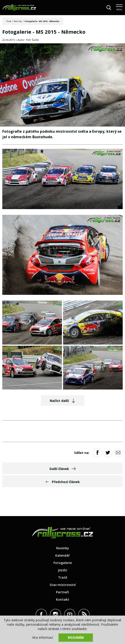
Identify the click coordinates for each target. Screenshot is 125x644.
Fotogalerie (63, 563)
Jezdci (62, 570)
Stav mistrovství (63, 585)
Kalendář (62, 555)
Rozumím (76, 637)
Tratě (63, 577)
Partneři (62, 592)
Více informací (43, 637)
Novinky (18, 21)
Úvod (9, 21)
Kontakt (63, 599)
